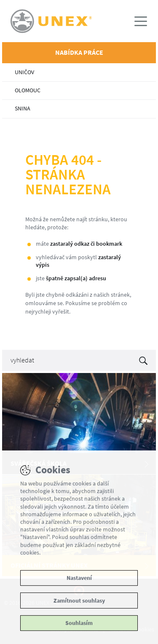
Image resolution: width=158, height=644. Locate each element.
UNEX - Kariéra (79, 21)
